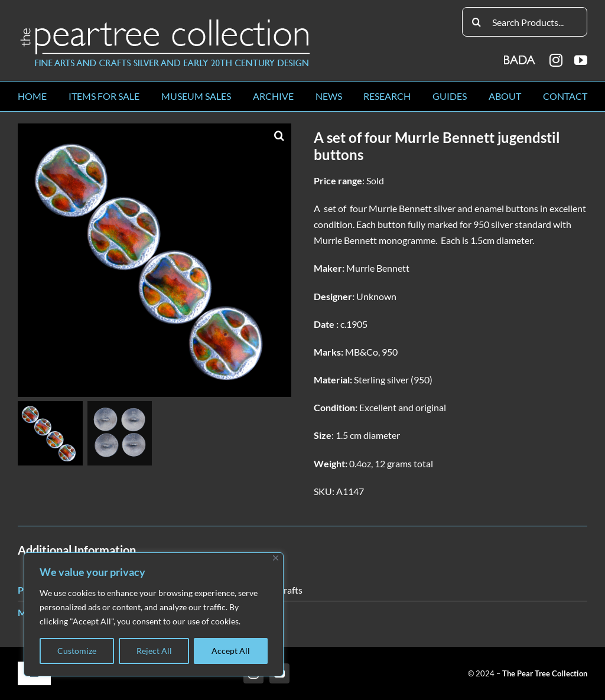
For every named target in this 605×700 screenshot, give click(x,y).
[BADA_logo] (520, 56)
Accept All (231, 651)
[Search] (477, 22)
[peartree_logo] (165, 22)
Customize (77, 651)
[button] (279, 135)
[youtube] (581, 60)
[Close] (276, 558)
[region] (154, 614)
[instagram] (556, 60)
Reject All (154, 651)
